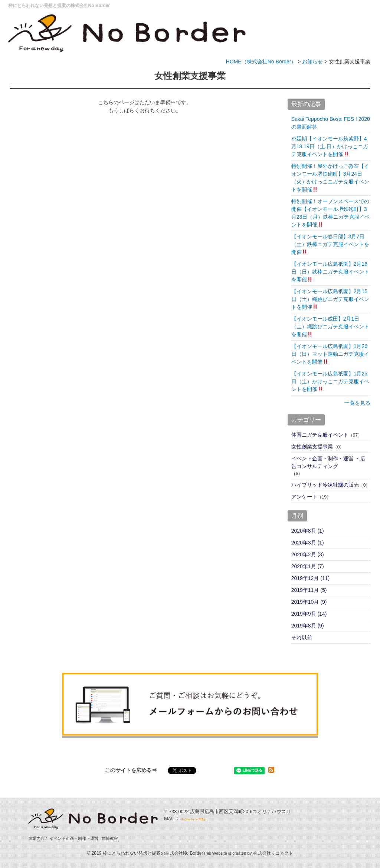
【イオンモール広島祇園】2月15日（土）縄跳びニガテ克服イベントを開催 (330, 299)
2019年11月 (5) (309, 590)
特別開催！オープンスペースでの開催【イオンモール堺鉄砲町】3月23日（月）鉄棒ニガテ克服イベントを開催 (331, 213)
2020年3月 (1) (308, 543)
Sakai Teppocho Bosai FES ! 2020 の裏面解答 (331, 123)
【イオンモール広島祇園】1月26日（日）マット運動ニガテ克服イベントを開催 (330, 354)
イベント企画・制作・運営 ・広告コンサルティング (328, 462)
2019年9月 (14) (309, 614)
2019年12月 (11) (311, 578)
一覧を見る (357, 403)
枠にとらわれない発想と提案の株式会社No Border (59, 6)
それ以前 (302, 637)
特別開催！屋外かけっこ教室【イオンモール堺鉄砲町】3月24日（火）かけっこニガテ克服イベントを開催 (330, 178)
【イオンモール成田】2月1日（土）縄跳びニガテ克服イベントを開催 (330, 327)
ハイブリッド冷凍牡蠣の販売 (325, 485)
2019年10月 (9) (309, 602)
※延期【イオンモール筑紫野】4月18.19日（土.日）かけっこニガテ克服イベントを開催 (330, 146)
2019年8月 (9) (308, 626)
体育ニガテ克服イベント (320, 435)
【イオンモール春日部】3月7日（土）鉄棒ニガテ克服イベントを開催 (330, 244)
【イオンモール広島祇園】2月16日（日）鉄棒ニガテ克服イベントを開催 (330, 272)
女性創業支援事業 (312, 447)
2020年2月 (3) (308, 554)
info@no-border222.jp (203, 819)
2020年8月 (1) (308, 531)
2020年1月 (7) (308, 566)
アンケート (304, 497)
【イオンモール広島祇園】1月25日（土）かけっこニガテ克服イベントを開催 (330, 381)
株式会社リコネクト (273, 853)
